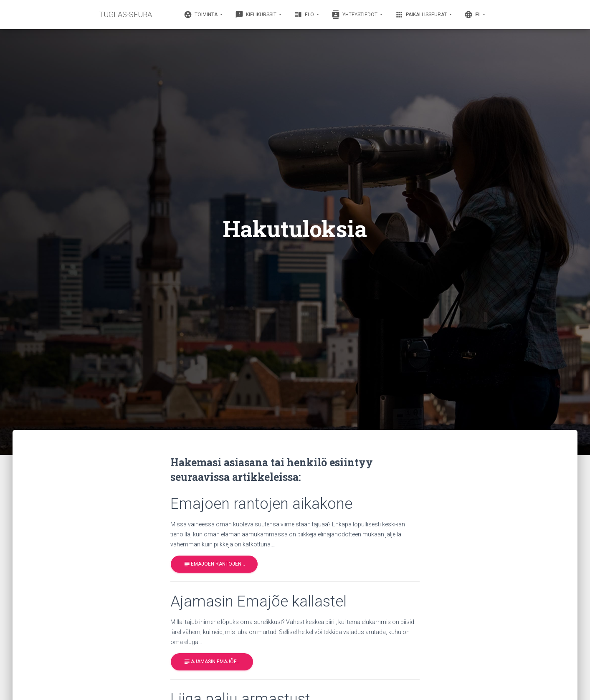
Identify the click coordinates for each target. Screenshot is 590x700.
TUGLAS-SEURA (125, 14)
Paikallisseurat (422, 15)
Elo (305, 15)
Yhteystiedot (355, 15)
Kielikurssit (256, 15)
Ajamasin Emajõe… (212, 662)
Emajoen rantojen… (214, 564)
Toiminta (201, 15)
